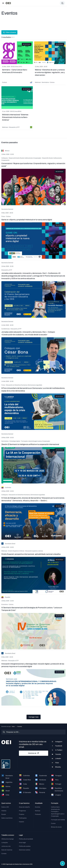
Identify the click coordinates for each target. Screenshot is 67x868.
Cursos (53, 823)
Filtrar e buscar (9, 32)
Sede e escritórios (7, 818)
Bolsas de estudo (56, 827)
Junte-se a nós (6, 846)
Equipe (4, 814)
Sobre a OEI (5, 807)
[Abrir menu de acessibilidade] (62, 863)
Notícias (38, 811)
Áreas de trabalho (24, 807)
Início (13, 727)
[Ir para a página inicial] (8, 3)
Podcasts (38, 814)
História (4, 811)
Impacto (21, 822)
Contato (4, 854)
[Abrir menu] (3, 3)
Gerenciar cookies (25, 850)
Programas (22, 811)
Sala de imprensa (7, 850)
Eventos (38, 807)
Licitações (5, 843)
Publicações (23, 818)
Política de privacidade (26, 839)
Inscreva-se (34, 753)
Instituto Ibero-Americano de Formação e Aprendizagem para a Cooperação (58, 811)
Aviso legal (22, 843)
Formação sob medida (58, 820)
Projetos (22, 814)
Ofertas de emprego (8, 839)
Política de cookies (25, 846)
